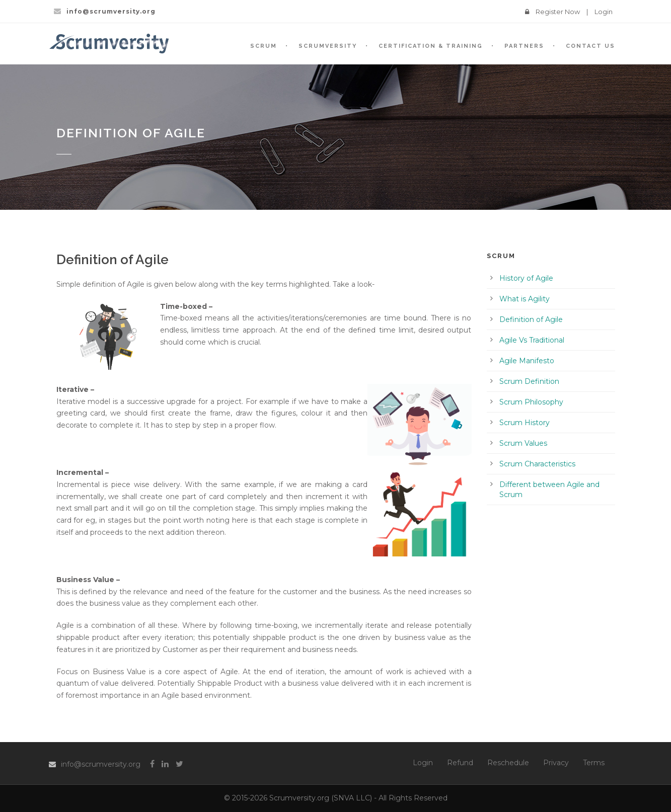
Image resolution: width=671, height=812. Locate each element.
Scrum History (525, 423)
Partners (524, 46)
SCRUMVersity (328, 46)
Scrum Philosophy (531, 402)
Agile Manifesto (527, 361)
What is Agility (525, 299)
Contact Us (590, 46)
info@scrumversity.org (101, 764)
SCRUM (264, 46)
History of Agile (526, 278)
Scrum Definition (529, 381)
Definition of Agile (531, 319)
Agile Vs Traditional (532, 340)
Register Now (558, 12)
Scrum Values (523, 443)
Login (604, 12)
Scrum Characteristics (537, 464)
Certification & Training (431, 46)
